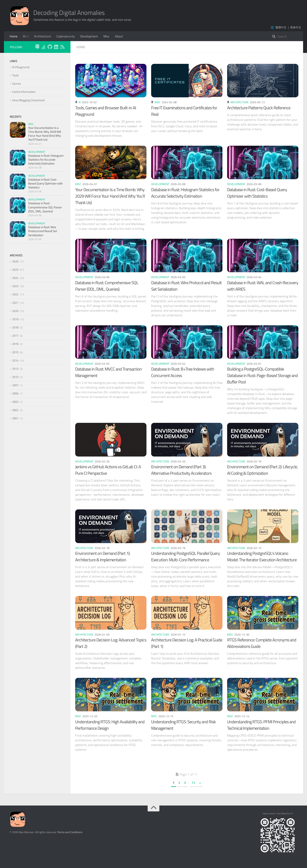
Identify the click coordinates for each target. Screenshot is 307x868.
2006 (15, 393)
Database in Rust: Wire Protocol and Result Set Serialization (186, 286)
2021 (15, 303)
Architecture (42, 36)
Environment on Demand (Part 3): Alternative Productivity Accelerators (181, 470)
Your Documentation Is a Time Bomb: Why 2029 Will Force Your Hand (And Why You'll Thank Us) (110, 196)
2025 (15, 270)
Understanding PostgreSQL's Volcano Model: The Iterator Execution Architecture (262, 557)
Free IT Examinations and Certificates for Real (184, 111)
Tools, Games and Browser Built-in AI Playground (106, 111)
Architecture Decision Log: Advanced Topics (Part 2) (111, 643)
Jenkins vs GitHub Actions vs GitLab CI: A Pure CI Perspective (108, 470)
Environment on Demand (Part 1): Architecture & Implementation (103, 557)
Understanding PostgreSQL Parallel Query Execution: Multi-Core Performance (186, 557)
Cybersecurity (66, 36)
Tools (15, 75)
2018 (15, 327)
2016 (15, 344)
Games (17, 84)
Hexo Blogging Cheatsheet (28, 100)
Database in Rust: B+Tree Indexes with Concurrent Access (183, 372)
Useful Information (24, 92)
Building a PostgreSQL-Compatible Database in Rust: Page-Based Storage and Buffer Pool (262, 375)
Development (89, 36)
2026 (15, 261)
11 (193, 783)
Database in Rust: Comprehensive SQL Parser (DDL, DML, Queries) (107, 286)
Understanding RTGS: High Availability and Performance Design (110, 725)
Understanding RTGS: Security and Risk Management (183, 725)
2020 (15, 311)
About (119, 36)
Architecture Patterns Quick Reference (259, 108)
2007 (15, 385)
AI (24, 36)
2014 (15, 360)
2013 (15, 369)
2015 (15, 352)
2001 (15, 418)
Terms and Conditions (70, 832)
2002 (15, 410)
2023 (15, 286)
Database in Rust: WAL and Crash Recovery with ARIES (263, 286)
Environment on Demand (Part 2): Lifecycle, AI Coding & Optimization (262, 470)
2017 (15, 336)
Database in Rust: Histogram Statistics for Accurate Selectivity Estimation (185, 193)
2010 (15, 377)
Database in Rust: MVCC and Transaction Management (108, 372)
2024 (15, 278)
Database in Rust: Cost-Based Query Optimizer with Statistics (257, 193)
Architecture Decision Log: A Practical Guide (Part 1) (187, 643)
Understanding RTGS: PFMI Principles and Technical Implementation (261, 725)
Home (14, 36)
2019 (15, 319)
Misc (106, 36)
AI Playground (21, 67)
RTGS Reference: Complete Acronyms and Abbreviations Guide (262, 643)
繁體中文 (281, 27)
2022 (15, 294)
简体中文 (296, 27)
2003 (15, 402)
